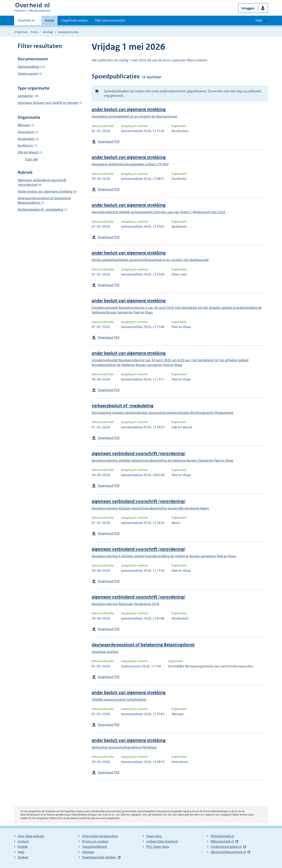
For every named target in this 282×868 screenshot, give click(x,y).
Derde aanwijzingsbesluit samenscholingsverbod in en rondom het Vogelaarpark (150, 260)
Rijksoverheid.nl (222, 841)
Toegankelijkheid (94, 847)
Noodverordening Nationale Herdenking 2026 (126, 604)
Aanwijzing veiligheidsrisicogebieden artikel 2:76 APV (130, 164)
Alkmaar (24, 125)
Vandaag (48, 32)
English (23, 847)
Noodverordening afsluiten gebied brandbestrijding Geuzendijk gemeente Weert (150, 508)
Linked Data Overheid (162, 841)
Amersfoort (26, 132)
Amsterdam (26, 139)
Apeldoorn (25, 145)
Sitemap (88, 852)
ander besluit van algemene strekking (129, 109)
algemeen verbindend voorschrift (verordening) (138, 453)
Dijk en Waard (28, 152)
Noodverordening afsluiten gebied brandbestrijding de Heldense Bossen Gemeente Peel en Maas (162, 460)
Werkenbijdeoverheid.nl (228, 852)
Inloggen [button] (248, 8)
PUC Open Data (158, 847)
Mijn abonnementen (110, 20)
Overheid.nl (26, 22)
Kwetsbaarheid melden (99, 857)
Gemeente (25, 96)
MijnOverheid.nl (222, 836)
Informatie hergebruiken (100, 836)
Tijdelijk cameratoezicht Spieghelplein (119, 699)
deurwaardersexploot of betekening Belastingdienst (143, 645)
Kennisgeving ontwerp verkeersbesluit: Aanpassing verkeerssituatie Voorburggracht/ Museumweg (162, 413)
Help (21, 852)
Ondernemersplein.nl (226, 847)
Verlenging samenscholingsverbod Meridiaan (124, 747)
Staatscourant (28, 73)
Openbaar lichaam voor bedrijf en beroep (48, 103)
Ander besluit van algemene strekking (45, 191)
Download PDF (109, 141)
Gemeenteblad (28, 67)
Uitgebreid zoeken (75, 20)
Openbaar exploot (105, 652)
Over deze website (31, 836)
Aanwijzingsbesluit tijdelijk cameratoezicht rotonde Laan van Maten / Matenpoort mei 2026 (158, 212)
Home (50, 20)
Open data (154, 836)
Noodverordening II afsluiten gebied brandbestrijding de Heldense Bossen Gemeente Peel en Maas (164, 556)
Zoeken (23, 857)
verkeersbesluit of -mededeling (122, 406)
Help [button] (259, 20)
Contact (23, 841)
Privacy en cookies (95, 841)
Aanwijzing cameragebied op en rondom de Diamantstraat (134, 116)
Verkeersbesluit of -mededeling (40, 209)
